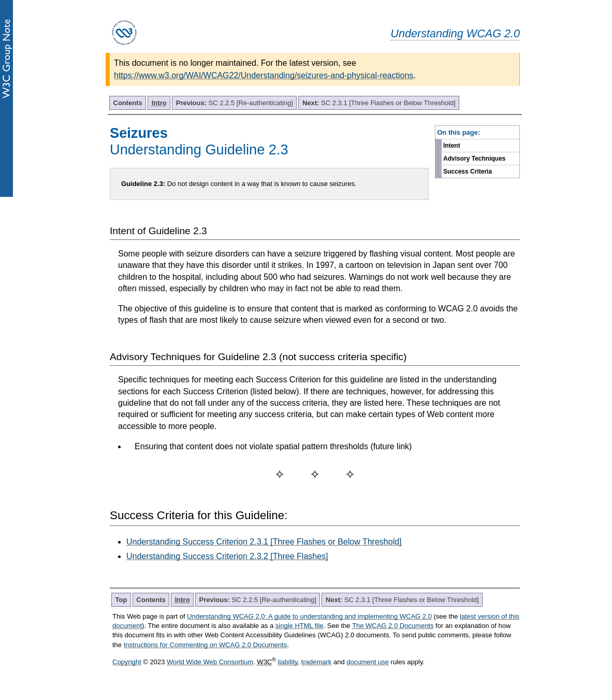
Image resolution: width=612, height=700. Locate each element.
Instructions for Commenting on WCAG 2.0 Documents (206, 645)
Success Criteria (468, 172)
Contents (128, 103)
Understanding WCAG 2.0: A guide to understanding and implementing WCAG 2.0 (309, 616)
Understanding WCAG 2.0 (455, 33)
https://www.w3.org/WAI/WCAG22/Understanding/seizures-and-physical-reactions (264, 75)
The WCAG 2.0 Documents (393, 626)
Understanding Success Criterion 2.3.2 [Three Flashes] (227, 556)
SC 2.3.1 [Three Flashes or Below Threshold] (379, 103)
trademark (317, 662)
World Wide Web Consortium (210, 662)
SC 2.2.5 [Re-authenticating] (235, 103)
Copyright (127, 662)
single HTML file (300, 626)
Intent (452, 146)
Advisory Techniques (474, 159)
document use (368, 662)
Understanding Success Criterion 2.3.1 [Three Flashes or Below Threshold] (264, 542)
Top (121, 600)
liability (288, 662)
